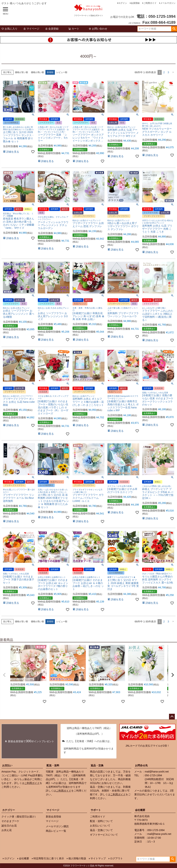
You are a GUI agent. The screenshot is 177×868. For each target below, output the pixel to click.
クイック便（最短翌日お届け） (19, 817)
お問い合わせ (98, 29)
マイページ (31, 29)
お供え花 (7, 830)
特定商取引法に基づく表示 (49, 858)
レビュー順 (62, 72)
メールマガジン (168, 3)
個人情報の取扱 (77, 858)
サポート (96, 810)
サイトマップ (98, 858)
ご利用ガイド (150, 3)
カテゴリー (9, 810)
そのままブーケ (10, 821)
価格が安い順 (21, 72)
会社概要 (140, 810)
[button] (173, 72)
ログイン (123, 3)
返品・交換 (97, 765)
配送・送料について (101, 821)
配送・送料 (53, 765)
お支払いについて (100, 826)
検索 (174, 29)
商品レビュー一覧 (56, 831)
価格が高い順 (37, 72)
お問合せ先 (141, 765)
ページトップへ (172, 717)
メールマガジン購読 (57, 826)
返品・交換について (101, 830)
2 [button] (164, 72)
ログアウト (116, 858)
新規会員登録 (53, 817)
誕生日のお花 (9, 826)
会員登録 (135, 3)
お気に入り (9, 29)
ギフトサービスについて (104, 835)
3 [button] (168, 72)
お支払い (7, 765)
